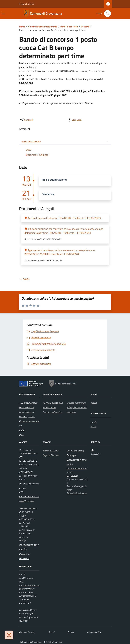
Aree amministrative (28, 403)
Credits (71, 632)
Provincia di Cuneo (51, 451)
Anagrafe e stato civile (53, 403)
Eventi (93, 427)
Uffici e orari (24, 554)
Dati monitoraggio (27, 632)
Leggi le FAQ (72, 475)
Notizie (94, 403)
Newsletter (95, 454)
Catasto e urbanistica (52, 412)
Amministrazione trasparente (43, 27)
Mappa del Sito (94, 632)
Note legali (71, 455)
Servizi (51, 632)
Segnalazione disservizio (77, 481)
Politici (22, 430)
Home (22, 27)
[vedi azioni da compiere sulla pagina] (75, 120)
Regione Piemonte (27, 4)
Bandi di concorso (69, 27)
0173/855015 (26, 472)
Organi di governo (27, 417)
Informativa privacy (75, 451)
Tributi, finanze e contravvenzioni (77, 410)
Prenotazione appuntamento (77, 488)
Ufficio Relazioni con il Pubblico (29, 547)
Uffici (21, 435)
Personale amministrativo (29, 423)
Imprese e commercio (76, 403)
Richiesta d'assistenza (77, 493)
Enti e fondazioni (27, 412)
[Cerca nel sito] (106, 13)
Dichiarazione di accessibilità (77, 462)
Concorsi (85, 27)
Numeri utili (24, 558)
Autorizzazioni (49, 407)
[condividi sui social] (26, 120)
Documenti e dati (27, 407)
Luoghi (94, 422)
